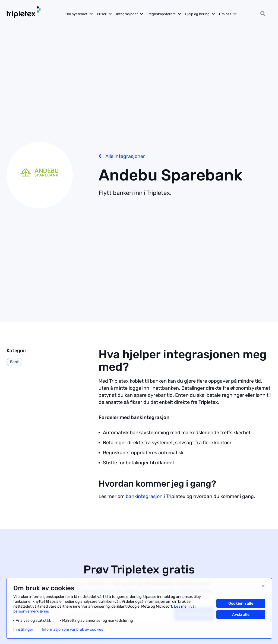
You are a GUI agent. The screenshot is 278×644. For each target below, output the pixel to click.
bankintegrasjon (144, 496)
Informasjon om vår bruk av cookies (72, 630)
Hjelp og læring (197, 14)
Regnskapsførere (162, 14)
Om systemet (76, 14)
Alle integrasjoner (122, 156)
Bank (14, 362)
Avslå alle (241, 615)
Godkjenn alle (241, 603)
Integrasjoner (127, 14)
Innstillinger (23, 630)
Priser (102, 14)
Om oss (225, 14)
